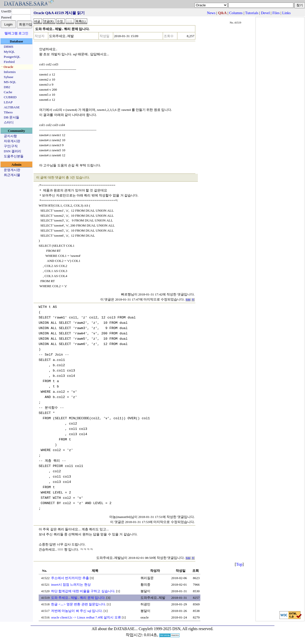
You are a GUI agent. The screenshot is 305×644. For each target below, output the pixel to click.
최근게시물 (12, 175)
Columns (236, 13)
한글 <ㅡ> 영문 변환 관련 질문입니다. (78, 604)
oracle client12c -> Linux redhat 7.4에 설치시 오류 (86, 617)
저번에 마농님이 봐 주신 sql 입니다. (77, 611)
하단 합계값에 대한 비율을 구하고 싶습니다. (83, 591)
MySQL (9, 52)
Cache (8, 92)
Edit (188, 300)
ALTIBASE (12, 107)
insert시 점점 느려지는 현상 (71, 585)
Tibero (8, 112)
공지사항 (10, 136)
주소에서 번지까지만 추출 (70, 578)
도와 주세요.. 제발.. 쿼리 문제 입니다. (78, 598)
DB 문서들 (11, 117)
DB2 (7, 87)
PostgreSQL (12, 57)
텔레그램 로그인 (16, 33)
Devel (265, 13)
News (211, 13)
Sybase (9, 77)
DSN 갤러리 (13, 151)
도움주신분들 (14, 156)
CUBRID (10, 97)
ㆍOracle (7, 67)
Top (239, 564)
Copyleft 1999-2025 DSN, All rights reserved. (176, 629)
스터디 (9, 122)
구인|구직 (11, 146)
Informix (10, 72)
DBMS (9, 47)
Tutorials (252, 13)
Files (276, 13)
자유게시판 (12, 141)
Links (286, 13)
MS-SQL (10, 82)
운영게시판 (12, 170)
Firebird (9, 62)
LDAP (8, 102)
